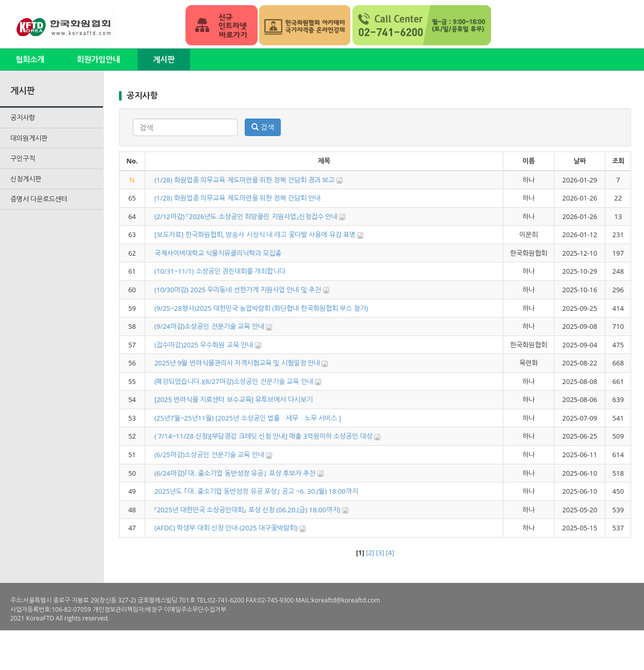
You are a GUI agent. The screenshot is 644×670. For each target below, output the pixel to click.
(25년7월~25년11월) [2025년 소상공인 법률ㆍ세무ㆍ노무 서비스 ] (248, 418)
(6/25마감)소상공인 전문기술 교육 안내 (209, 455)
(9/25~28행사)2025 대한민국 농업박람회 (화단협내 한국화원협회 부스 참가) (261, 308)
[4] (390, 552)
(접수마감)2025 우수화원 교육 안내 (204, 345)
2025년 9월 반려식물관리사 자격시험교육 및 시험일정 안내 (238, 363)
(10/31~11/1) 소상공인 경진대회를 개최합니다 (220, 271)
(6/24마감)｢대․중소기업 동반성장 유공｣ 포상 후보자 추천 (235, 473)
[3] (380, 552)
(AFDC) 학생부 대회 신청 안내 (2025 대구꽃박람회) (226, 528)
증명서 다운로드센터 (39, 199)
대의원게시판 (29, 138)
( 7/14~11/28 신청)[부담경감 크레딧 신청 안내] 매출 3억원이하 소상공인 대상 (264, 436)
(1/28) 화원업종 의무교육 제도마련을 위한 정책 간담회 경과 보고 (245, 180)
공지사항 (23, 118)
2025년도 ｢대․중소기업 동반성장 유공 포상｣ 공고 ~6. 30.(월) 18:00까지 (256, 491)
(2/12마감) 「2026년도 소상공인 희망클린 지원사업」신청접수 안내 (246, 216)
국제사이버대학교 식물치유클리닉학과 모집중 (218, 253)
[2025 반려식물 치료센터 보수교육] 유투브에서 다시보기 (234, 399)
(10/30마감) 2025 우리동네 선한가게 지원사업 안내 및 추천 (238, 290)
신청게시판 (26, 179)
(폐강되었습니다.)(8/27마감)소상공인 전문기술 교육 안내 (234, 381)
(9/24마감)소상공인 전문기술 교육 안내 (209, 326)
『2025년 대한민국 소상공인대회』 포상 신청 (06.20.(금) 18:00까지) (248, 510)
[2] (370, 552)
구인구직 (23, 158)
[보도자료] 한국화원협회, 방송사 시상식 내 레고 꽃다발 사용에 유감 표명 (255, 234)
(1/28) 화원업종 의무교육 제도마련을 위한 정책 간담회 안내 (238, 198)
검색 (263, 127)
